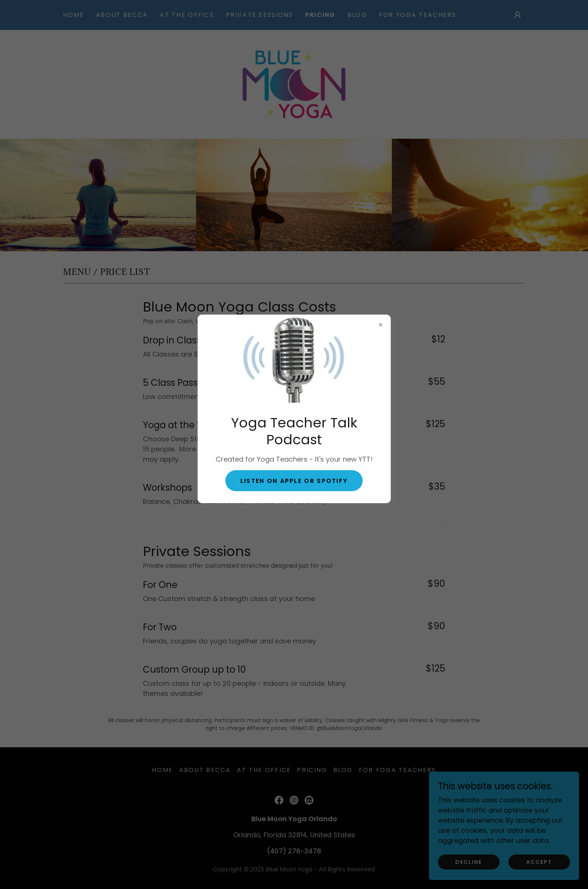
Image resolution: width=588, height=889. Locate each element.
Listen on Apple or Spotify (294, 481)
